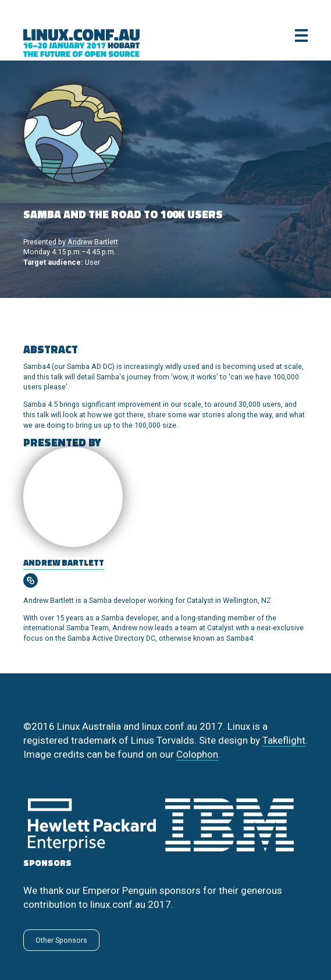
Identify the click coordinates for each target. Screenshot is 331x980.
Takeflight (284, 740)
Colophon (197, 754)
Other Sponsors (61, 940)
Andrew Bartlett (93, 242)
